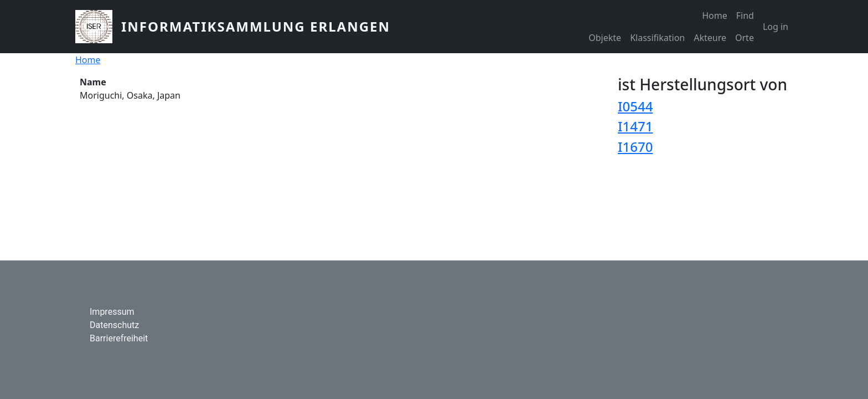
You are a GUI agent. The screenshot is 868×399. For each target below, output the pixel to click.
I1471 (635, 126)
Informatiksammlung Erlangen (256, 26)
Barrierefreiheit (119, 338)
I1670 (635, 147)
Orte (745, 38)
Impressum (112, 312)
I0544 (635, 106)
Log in (776, 27)
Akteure (710, 38)
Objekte (605, 38)
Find (745, 16)
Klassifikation (657, 38)
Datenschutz (114, 325)
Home (715, 16)
